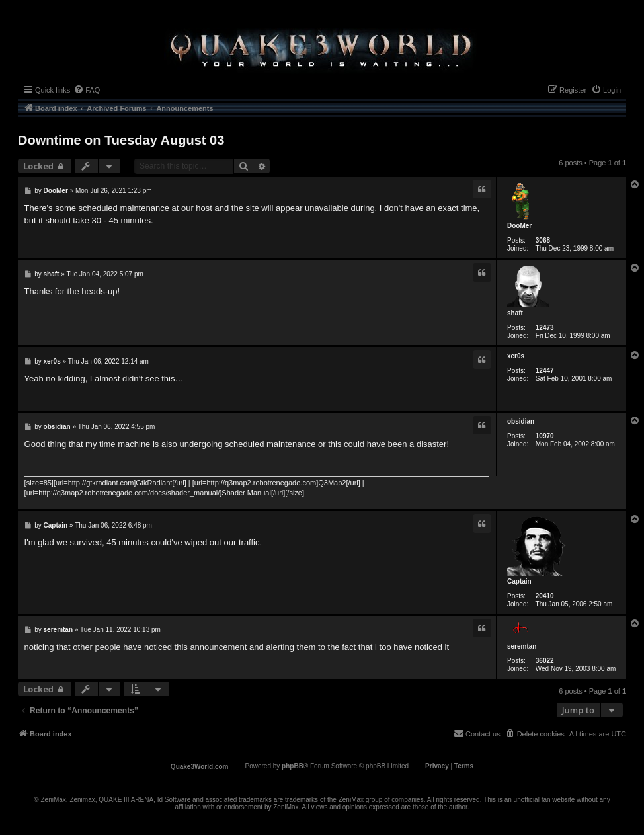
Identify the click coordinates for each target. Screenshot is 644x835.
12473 (545, 328)
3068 (543, 240)
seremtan (522, 646)
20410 (545, 596)
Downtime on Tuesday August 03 (121, 140)
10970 (545, 436)
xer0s (516, 356)
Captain (519, 581)
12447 (545, 371)
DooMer (519, 226)
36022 (545, 661)
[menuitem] (87, 90)
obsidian (521, 421)
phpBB (293, 766)
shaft (515, 313)
